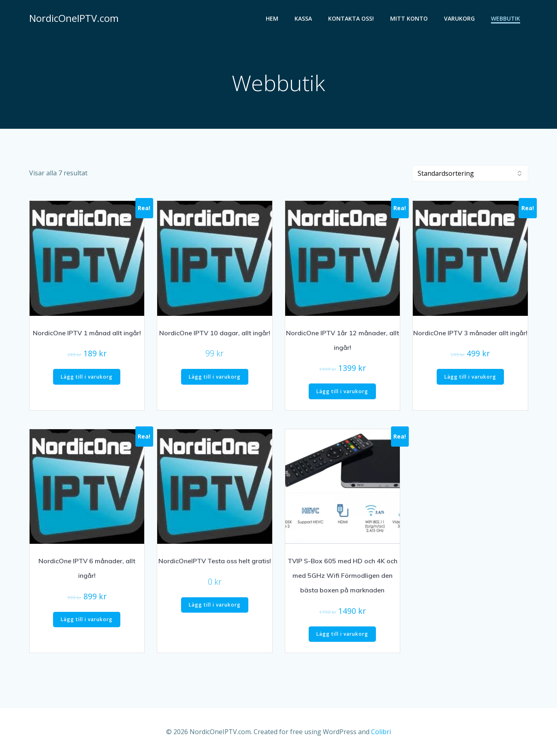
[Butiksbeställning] (470, 173)
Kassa (303, 18)
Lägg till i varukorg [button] (87, 377)
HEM (272, 18)
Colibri (381, 732)
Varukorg (459, 18)
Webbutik (506, 18)
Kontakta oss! (351, 18)
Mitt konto (409, 18)
